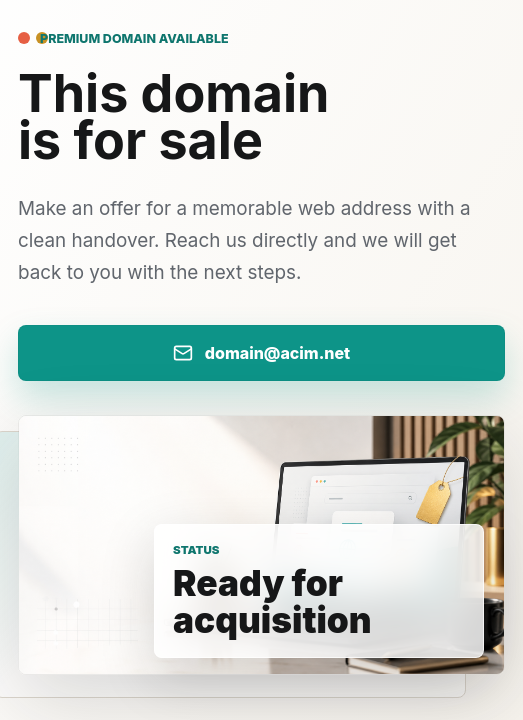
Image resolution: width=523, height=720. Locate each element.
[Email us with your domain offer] (261, 353)
